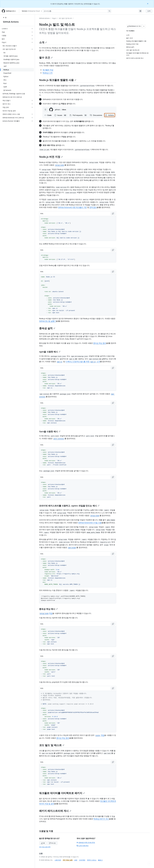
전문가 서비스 (92, 860)
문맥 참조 (93, 207)
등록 (149, 11)
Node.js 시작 (48, 73)
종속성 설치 (47, 328)
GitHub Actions (11, 22)
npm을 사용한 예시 (50, 352)
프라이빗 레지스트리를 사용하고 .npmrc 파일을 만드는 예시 (69, 506)
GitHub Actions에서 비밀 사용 (90, 523)
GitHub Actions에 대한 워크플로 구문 (72, 207)
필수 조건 (46, 57)
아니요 (52, 843)
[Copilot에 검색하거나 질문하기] (77, 11)
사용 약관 (58, 860)
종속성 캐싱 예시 (48, 609)
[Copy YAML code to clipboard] (113, 214)
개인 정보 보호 (68, 860)
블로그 (100, 860)
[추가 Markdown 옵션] (144, 26)
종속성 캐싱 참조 (100, 343)
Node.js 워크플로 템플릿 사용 (58, 80)
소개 (43, 42)
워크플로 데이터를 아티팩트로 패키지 (62, 793)
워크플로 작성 (48, 70)
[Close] (148, 3)
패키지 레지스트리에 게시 (55, 811)
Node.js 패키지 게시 (101, 819)
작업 (46, 613)
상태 (76, 860)
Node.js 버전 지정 (51, 157)
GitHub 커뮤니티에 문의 (86, 842)
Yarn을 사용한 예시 (50, 431)
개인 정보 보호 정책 (45, 847)
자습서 (54, 18)
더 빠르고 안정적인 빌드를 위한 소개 (83, 362)
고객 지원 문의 (83, 846)
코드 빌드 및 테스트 (65, 18)
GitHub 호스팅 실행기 (48, 321)
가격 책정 (82, 860)
